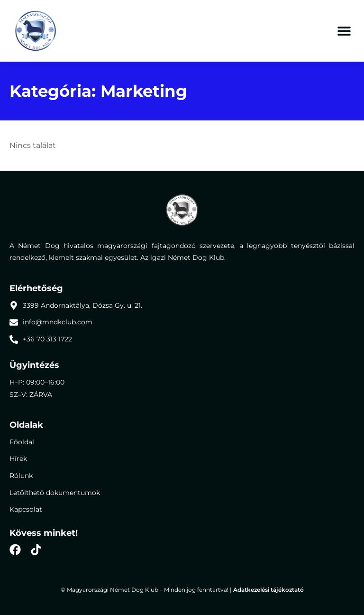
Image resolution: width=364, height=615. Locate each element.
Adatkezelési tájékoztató (268, 590)
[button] (344, 31)
